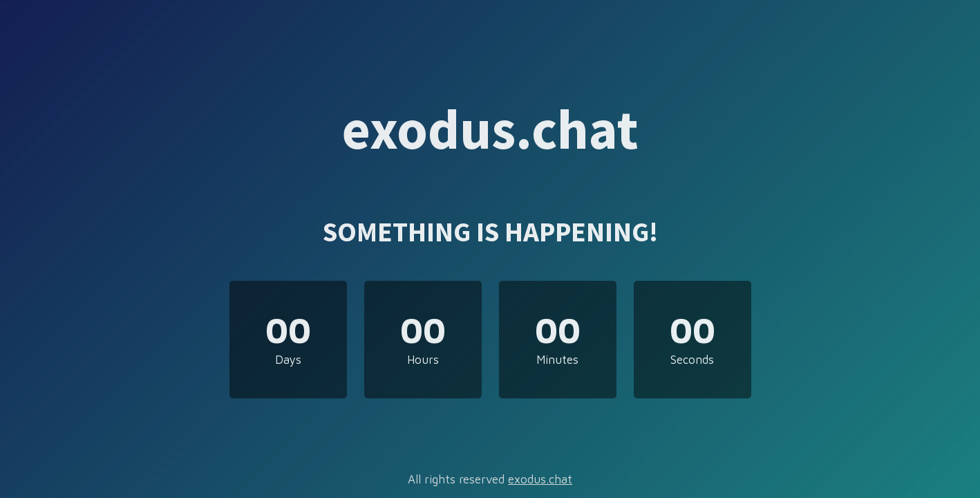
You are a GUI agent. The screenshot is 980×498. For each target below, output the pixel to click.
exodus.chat (540, 479)
